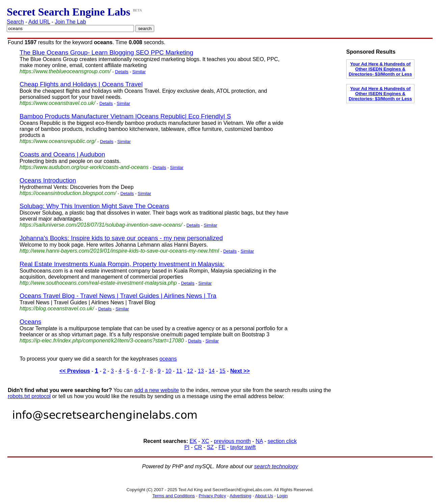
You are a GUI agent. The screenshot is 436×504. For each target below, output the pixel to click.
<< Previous (75, 371)
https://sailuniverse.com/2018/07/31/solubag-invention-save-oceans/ (101, 225)
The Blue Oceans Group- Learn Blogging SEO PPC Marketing (106, 52)
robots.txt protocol (29, 396)
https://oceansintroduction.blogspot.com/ (68, 193)
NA (259, 441)
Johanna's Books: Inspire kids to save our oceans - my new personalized (121, 238)
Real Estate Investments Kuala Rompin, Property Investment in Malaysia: (122, 264)
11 (179, 371)
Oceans (30, 322)
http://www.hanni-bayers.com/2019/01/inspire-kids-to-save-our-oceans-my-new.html (119, 251)
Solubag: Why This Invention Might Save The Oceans (94, 206)
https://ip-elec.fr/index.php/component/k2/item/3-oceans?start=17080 (102, 341)
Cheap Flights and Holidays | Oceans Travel (81, 84)
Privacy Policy (212, 496)
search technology (276, 466)
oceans (168, 359)
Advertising (241, 496)
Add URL (39, 22)
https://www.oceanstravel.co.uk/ (57, 103)
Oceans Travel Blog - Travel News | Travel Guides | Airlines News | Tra (118, 296)
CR (198, 447)
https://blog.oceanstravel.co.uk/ (57, 309)
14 (212, 371)
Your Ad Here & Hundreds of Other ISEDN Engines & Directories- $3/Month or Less (380, 69)
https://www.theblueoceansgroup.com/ (65, 71)
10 (168, 371)
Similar (139, 72)
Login (282, 496)
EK (193, 441)
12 (190, 371)
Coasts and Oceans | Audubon (62, 154)
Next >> (240, 371)
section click (282, 441)
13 (201, 371)
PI (187, 447)
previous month (232, 441)
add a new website (157, 390)
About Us (264, 496)
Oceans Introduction (48, 180)
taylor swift (243, 447)
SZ (210, 447)
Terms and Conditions (173, 496)
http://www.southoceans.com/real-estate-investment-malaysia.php (98, 283)
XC (205, 441)
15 (222, 371)
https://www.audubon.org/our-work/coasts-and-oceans (84, 167)
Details (122, 72)
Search (15, 22)
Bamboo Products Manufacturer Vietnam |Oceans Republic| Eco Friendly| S (125, 116)
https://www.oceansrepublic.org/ (58, 141)
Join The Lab (71, 22)
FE (222, 447)
